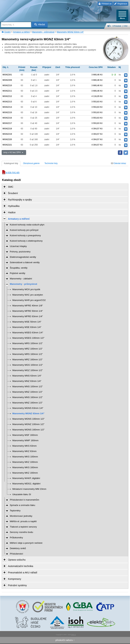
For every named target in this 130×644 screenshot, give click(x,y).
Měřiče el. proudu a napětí (23, 521)
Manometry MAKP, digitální (26, 478)
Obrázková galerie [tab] (31, 163)
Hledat (40, 24)
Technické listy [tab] (51, 163)
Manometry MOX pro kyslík (26, 289)
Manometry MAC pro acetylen (28, 295)
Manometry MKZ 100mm (25, 462)
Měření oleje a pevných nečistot (26, 543)
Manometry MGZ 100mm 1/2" (28, 370)
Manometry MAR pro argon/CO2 (29, 300)
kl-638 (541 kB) (11, 173)
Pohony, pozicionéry (20, 252)
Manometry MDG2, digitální (26, 484)
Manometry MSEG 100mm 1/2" (28, 338)
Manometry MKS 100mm (25, 457)
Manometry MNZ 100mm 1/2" (28, 392)
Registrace (121, 4)
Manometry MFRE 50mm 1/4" (28, 311)
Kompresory (15, 579)
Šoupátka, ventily (19, 268)
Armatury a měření (21, 32)
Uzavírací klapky (18, 246)
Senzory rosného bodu (21, 532)
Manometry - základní (21, 279)
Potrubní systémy (17, 585)
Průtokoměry (16, 538)
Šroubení (13, 193)
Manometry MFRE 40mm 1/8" (28, 306)
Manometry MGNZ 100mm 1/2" (28, 424)
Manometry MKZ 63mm (24, 451)
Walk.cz (73, 635)
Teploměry (15, 511)
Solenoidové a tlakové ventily (25, 262)
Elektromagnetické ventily (23, 257)
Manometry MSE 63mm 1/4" (27, 327)
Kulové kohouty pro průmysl (24, 230)
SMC (11, 187)
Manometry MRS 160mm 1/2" (28, 354)
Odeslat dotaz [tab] (119, 163)
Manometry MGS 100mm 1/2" (28, 365)
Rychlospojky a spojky (20, 200)
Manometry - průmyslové (43, 32)
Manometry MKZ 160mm (25, 473)
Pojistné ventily (18, 273)
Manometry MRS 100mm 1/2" (28, 343)
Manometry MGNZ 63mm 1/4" (70, 32)
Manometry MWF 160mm (25, 440)
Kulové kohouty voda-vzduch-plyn (27, 225)
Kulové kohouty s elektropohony (26, 241)
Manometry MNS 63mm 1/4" (27, 376)
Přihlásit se (105, 4)
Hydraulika (14, 206)
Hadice (12, 212)
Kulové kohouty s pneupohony (25, 235)
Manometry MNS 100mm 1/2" (28, 386)
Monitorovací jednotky (21, 516)
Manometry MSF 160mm (25, 435)
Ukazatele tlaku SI (22, 494)
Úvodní (7, 32)
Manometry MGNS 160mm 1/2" (28, 430)
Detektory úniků (18, 548)
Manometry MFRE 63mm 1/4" (28, 316)
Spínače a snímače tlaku (23, 505)
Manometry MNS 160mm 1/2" (28, 397)
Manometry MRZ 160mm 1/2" (28, 360)
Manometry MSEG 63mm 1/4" (28, 333)
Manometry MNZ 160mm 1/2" (28, 403)
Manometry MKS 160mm (25, 467)
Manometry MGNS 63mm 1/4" (28, 408)
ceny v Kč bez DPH (12, 152)
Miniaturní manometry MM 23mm (29, 489)
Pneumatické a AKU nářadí (23, 573)
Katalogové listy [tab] (11, 163)
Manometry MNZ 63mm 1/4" (27, 381)
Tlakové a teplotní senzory (23, 527)
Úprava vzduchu (17, 560)
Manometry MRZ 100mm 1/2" (28, 349)
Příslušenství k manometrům (24, 500)
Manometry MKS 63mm (24, 446)
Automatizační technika (21, 566)
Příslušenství (16, 554)
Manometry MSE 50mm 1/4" (27, 322)
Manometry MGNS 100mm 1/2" (28, 419)
